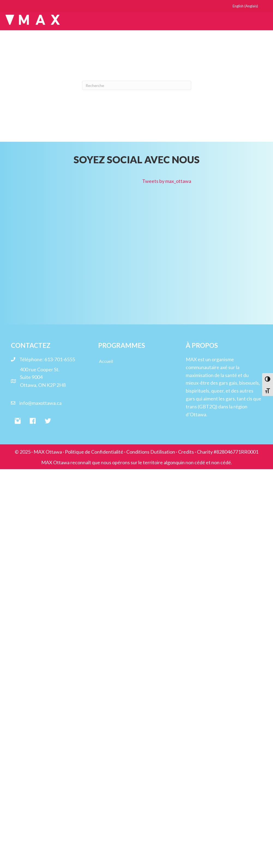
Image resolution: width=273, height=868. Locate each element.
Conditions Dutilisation (151, 452)
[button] (18, 421)
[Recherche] (137, 85)
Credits (186, 452)
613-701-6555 (60, 359)
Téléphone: (32, 359)
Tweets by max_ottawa (167, 181)
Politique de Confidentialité (94, 452)
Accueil (106, 361)
